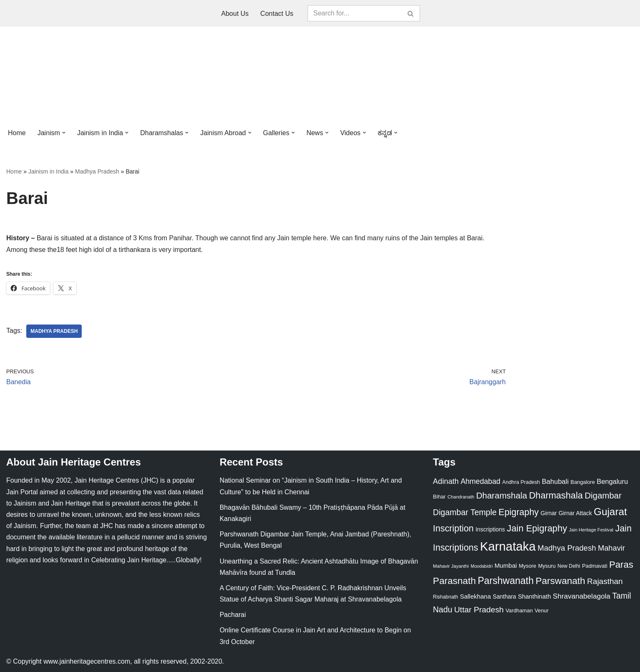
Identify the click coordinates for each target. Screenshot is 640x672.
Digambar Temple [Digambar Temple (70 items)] (465, 512)
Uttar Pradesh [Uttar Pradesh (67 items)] (479, 610)
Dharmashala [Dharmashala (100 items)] (556, 495)
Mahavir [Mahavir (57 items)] (611, 548)
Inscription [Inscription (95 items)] (453, 529)
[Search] (354, 13)
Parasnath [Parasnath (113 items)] (454, 581)
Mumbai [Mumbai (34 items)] (506, 565)
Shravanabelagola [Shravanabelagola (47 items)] (582, 596)
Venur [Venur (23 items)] (541, 610)
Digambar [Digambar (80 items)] (603, 496)
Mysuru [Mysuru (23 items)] (547, 566)
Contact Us (277, 14)
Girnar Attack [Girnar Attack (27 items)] (575, 513)
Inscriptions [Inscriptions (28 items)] (490, 529)
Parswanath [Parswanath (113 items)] (560, 581)
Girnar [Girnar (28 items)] (549, 513)
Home (17, 133)
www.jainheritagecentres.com (87, 661)
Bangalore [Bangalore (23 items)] (582, 482)
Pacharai (233, 615)
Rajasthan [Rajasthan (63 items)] (605, 581)
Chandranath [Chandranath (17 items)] (461, 497)
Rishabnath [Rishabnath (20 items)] (445, 597)
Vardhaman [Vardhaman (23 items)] (519, 610)
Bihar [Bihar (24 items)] (439, 497)
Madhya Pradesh (97, 171)
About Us (235, 14)
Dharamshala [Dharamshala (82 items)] (502, 495)
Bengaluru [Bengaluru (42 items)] (612, 481)
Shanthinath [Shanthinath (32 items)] (534, 596)
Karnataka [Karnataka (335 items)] (508, 546)
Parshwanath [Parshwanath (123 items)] (506, 581)
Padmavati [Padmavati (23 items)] (595, 566)
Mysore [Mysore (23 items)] (527, 566)
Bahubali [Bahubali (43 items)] (555, 482)
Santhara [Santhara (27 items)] (504, 596)
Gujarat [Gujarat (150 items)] (610, 512)
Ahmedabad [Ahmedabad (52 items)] (481, 481)
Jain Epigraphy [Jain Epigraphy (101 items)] (537, 528)
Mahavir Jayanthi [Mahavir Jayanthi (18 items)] (451, 566)
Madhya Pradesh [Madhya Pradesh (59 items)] (567, 548)
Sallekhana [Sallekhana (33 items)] (475, 596)
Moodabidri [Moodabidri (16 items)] (482, 566)
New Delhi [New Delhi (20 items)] (569, 566)
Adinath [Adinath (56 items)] (446, 481)
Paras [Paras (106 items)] (621, 565)
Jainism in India (49, 171)
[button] (64, 133)
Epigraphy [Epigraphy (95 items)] (519, 512)
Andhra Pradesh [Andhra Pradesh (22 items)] (521, 482)
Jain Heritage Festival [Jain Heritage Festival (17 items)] (591, 530)
